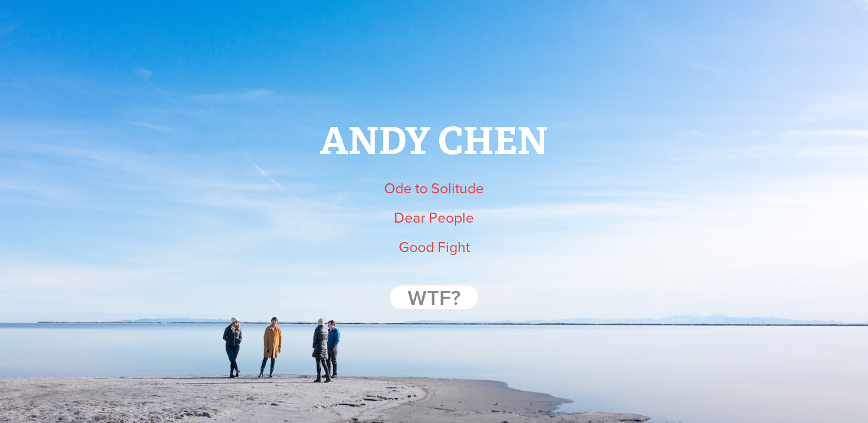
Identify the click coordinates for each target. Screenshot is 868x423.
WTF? (434, 297)
